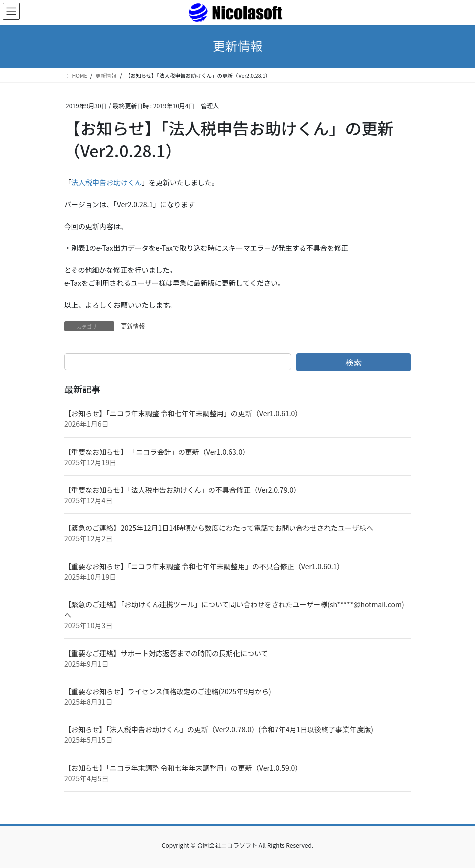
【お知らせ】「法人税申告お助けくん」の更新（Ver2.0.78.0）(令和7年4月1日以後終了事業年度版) (219, 729)
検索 (353, 362)
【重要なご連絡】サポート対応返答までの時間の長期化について (166, 653)
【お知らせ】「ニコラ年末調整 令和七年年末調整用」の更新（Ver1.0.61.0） (183, 413)
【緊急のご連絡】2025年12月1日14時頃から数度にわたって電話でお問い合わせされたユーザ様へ (219, 528)
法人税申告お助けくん (106, 182)
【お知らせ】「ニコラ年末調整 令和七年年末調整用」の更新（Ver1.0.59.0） (183, 768)
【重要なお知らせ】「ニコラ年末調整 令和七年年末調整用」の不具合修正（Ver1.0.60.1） (204, 566)
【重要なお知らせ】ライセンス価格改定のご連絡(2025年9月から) (168, 691)
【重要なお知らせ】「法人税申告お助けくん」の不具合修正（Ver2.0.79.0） (182, 490)
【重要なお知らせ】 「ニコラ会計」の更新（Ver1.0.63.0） (157, 452)
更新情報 (133, 326)
